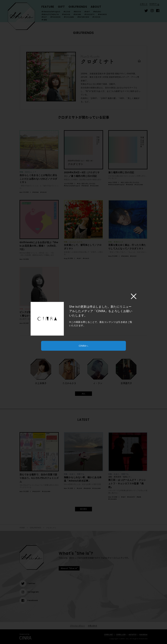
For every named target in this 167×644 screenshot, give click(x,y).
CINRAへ (83, 346)
